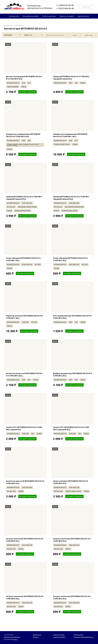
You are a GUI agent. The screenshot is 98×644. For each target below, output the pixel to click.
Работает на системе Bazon (12, 637)
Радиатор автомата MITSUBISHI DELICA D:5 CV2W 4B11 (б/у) (24, 317)
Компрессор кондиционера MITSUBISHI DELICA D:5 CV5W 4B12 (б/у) (23, 135)
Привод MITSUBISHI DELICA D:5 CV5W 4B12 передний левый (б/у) (71, 78)
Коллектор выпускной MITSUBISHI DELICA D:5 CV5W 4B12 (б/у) (24, 375)
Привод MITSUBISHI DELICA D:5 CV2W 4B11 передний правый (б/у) (24, 198)
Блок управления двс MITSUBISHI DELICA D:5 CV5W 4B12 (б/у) (72, 317)
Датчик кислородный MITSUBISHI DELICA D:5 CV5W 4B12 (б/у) (24, 78)
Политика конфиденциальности (84, 637)
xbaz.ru (16, 639)
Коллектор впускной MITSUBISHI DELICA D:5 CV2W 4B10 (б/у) (25, 482)
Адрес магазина (79, 635)
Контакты (36, 637)
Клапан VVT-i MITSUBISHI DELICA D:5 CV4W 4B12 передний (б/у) (71, 428)
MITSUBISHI (19, 25)
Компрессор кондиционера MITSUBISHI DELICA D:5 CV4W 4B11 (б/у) (70, 135)
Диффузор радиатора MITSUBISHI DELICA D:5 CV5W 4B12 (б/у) (73, 375)
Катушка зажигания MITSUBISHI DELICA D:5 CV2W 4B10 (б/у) (25, 540)
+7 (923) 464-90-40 (65, 8)
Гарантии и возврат (59, 637)
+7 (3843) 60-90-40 (65, 5)
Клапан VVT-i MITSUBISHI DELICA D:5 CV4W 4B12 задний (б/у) (24, 428)
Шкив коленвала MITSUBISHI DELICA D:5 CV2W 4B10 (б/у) (71, 482)
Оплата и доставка (59, 635)
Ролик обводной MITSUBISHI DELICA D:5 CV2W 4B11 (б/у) (23, 259)
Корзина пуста (86, 7)
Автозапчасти (8, 25)
